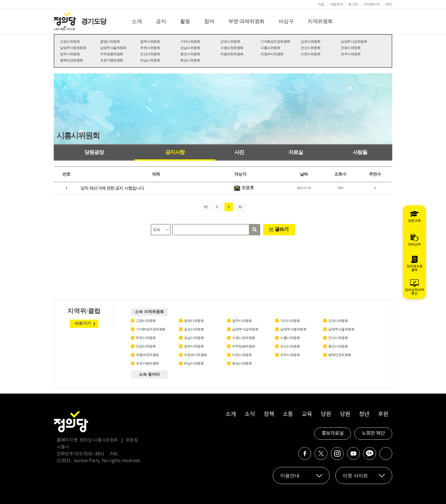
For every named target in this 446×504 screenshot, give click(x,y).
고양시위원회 (70, 42)
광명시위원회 (110, 42)
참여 (209, 21)
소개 (137, 21)
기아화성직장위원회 (275, 42)
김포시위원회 (310, 42)
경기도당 (94, 21)
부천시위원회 (150, 48)
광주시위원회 (150, 42)
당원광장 (94, 152)
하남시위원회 (150, 60)
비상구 (286, 21)
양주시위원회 (70, 54)
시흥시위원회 (270, 48)
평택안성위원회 (72, 60)
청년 (364, 414)
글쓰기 (282, 229)
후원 (383, 414)
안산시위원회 (310, 48)
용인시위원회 (190, 54)
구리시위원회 (190, 42)
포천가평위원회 (112, 60)
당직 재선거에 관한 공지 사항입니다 (112, 188)
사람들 (360, 152)
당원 (326, 414)
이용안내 (336, 4)
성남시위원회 (190, 48)
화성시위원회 (190, 60)
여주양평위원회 (112, 54)
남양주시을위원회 (113, 48)
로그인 (353, 4)
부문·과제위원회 (246, 21)
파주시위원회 (351, 54)
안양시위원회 (351, 48)
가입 (321, 4)
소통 (288, 414)
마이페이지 (372, 4)
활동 (185, 21)
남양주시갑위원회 (354, 42)
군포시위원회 (230, 42)
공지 (161, 21)
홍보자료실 (333, 433)
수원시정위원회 (232, 48)
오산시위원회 (150, 54)
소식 (250, 414)
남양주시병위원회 (73, 48)
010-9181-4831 (89, 454)
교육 (307, 414)
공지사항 (175, 152)
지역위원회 (320, 21)
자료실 (296, 152)
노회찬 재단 (373, 433)
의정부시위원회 (272, 54)
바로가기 (83, 323)
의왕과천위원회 (232, 54)
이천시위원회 (310, 54)
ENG (389, 4)
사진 (239, 152)
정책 (269, 414)
